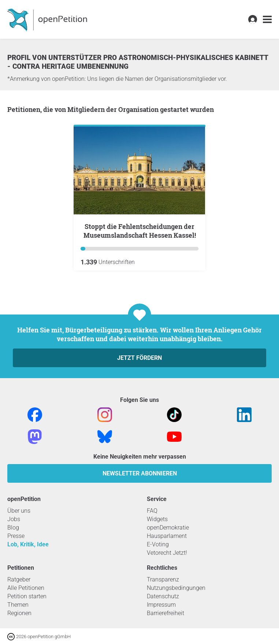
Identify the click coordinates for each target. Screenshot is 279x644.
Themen (18, 605)
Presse (16, 536)
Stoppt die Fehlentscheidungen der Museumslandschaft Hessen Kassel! (140, 231)
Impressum (161, 605)
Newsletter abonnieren (140, 473)
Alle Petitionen (26, 588)
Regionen (19, 613)
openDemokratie (168, 528)
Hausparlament (167, 536)
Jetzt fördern (139, 358)
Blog (13, 528)
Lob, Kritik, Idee (28, 544)
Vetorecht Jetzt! (167, 553)
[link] (267, 20)
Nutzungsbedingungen (176, 588)
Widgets (157, 519)
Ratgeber (19, 579)
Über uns (19, 511)
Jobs (14, 519)
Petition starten (27, 596)
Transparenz (163, 579)
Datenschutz (163, 596)
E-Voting (158, 544)
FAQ (152, 511)
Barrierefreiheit (165, 613)
